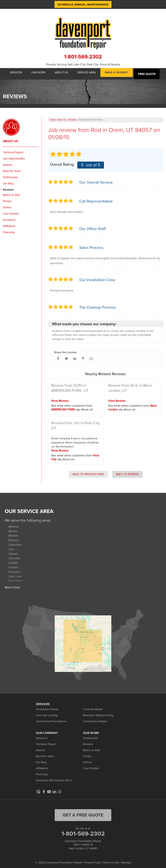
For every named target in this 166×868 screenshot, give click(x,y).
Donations (9, 218)
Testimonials (10, 175)
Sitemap (126, 860)
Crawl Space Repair (95, 719)
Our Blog (8, 181)
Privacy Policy (92, 860)
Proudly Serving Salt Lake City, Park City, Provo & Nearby (83, 64)
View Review (60, 398)
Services (13, 73)
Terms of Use (111, 860)
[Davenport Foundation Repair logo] (83, 33)
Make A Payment (120, 73)
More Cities (12, 585)
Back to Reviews (127, 472)
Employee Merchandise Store (54, 778)
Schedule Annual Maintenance (83, 4)
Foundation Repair (47, 707)
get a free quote (83, 813)
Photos (7, 199)
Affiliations (9, 224)
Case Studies (11, 211)
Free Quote (151, 73)
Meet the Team (12, 169)
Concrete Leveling (47, 713)
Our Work (37, 73)
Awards (8, 163)
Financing (9, 230)
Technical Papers (13, 150)
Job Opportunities (14, 156)
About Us (62, 73)
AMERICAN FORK (63, 407)
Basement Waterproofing (98, 713)
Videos (7, 205)
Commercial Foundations (51, 719)
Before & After (12, 193)
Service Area (89, 73)
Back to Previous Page (88, 472)
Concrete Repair (93, 707)
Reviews (8, 187)
